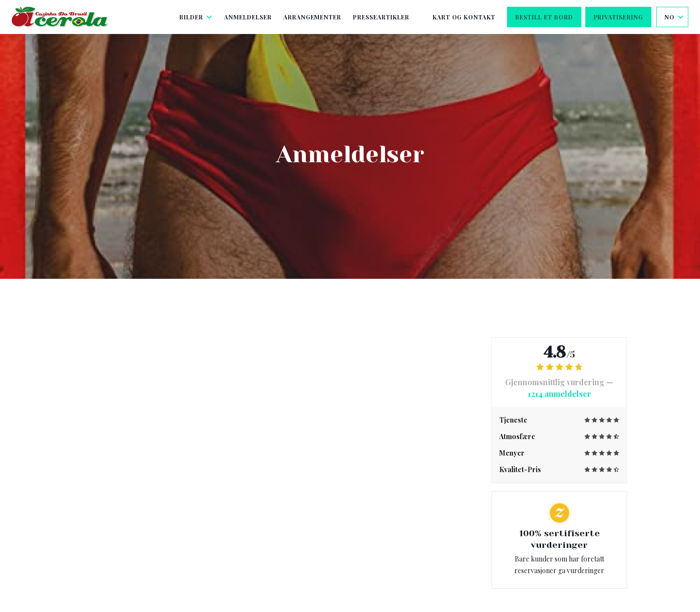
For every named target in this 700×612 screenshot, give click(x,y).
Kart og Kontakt (464, 17)
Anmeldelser (248, 17)
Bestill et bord (544, 17)
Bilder (196, 17)
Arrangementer (312, 17)
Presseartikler (381, 17)
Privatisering (618, 17)
